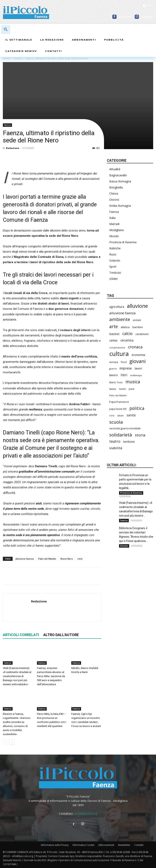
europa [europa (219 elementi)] (114, 362)
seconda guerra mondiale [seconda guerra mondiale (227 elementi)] (125, 428)
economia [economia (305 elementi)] (138, 355)
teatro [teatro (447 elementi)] (115, 441)
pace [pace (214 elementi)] (132, 389)
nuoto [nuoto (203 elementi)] (122, 389)
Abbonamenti (106, 845)
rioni (80, 559)
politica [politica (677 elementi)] (137, 408)
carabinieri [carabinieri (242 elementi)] (142, 334)
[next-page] (12, 742)
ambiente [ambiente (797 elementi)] (120, 319)
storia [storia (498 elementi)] (140, 435)
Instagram (147, 17)
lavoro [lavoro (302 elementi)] (114, 375)
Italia (112, 218)
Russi (113, 254)
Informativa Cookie (83, 845)
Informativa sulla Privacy (55, 845)
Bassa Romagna (120, 181)
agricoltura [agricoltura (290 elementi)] (117, 307)
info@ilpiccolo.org (86, 814)
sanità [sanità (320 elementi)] (131, 415)
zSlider (114, 279)
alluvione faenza (24, 559)
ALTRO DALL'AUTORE (61, 635)
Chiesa (114, 193)
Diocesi (114, 200)
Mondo (114, 236)
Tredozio (115, 273)
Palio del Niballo (47, 559)
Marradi (114, 224)
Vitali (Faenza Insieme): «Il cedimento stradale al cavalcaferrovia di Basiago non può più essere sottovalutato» (17, 676)
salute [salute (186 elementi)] (120, 415)
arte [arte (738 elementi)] (114, 326)
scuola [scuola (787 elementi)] (116, 422)
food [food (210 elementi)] (124, 362)
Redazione (13, 148)
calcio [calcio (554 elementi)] (127, 333)
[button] (6, 30)
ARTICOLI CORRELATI (21, 635)
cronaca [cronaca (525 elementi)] (135, 347)
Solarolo (115, 260)
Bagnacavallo (118, 175)
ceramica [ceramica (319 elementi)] (127, 340)
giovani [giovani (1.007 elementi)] (138, 361)
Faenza (7, 125)
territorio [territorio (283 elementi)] (129, 442)
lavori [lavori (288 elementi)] (138, 368)
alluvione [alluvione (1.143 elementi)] (137, 306)
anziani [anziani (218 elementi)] (137, 320)
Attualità (115, 169)
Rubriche (115, 248)
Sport (113, 267)
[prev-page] (5, 742)
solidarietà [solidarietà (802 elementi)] (121, 435)
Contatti (139, 845)
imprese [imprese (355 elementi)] (126, 368)
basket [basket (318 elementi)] (114, 334)
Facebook (125, 17)
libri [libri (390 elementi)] (124, 375)
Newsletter (124, 845)
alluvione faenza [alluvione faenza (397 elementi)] (122, 313)
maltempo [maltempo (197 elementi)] (136, 375)
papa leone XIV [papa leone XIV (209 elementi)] (118, 409)
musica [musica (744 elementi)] (133, 382)
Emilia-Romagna (120, 206)
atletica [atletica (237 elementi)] (125, 327)
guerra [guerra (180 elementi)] (113, 369)
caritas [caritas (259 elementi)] (113, 340)
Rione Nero (67, 559)
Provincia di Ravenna (123, 242)
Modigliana (116, 230)
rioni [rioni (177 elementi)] (112, 416)
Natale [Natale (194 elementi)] (113, 389)
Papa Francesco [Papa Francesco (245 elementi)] (119, 402)
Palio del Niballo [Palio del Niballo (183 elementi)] (118, 395)
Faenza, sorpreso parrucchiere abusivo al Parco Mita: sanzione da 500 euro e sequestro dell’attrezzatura (51, 676)
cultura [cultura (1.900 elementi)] (119, 354)
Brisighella (116, 187)
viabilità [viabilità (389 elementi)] (116, 448)
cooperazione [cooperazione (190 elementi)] (117, 347)
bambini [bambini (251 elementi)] (138, 327)
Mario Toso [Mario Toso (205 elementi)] (116, 382)
